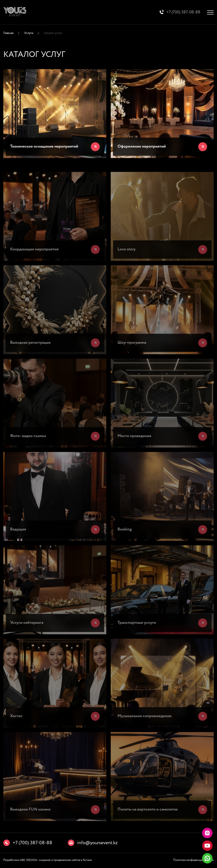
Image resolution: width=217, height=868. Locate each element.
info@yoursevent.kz (97, 843)
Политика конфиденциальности (193, 861)
